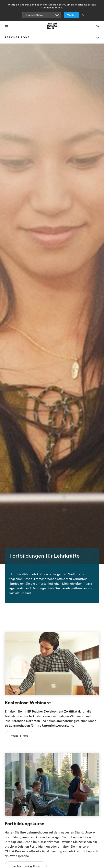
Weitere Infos (20, 736)
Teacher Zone (17, 37)
